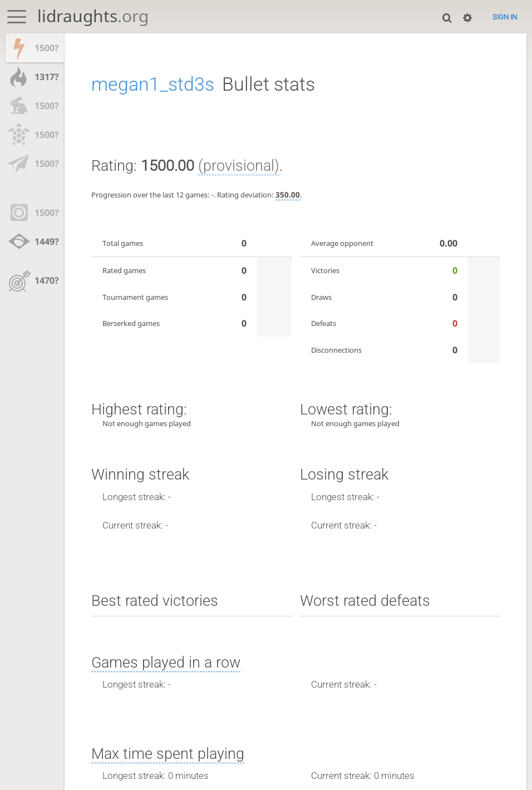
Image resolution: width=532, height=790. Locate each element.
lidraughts (93, 16)
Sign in (505, 17)
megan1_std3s (153, 84)
